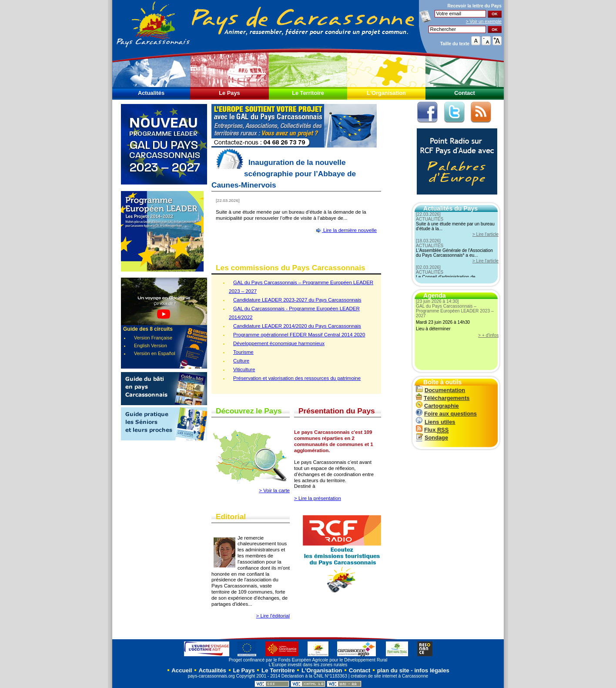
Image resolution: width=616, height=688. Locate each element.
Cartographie (437, 406)
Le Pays (229, 93)
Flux (432, 430)
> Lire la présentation (318, 498)
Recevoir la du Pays (474, 6)
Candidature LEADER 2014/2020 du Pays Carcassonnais (297, 326)
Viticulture (244, 369)
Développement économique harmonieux (279, 343)
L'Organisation (386, 93)
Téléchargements (443, 398)
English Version (151, 346)
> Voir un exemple (484, 22)
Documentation (440, 390)
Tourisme (243, 352)
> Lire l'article (485, 234)
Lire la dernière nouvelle (346, 230)
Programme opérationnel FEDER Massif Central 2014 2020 (299, 335)
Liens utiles (435, 422)
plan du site (393, 670)
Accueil (181, 670)
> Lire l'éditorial (273, 616)
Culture (241, 361)
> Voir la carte (274, 490)
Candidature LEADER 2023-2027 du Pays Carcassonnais (297, 300)
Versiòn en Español (155, 353)
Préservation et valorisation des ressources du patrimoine (297, 378)
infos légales (432, 670)
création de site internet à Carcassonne (389, 676)
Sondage (432, 438)
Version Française (153, 338)
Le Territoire (308, 93)
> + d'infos (488, 335)
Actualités (151, 93)
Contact (465, 93)
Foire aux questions (446, 414)
